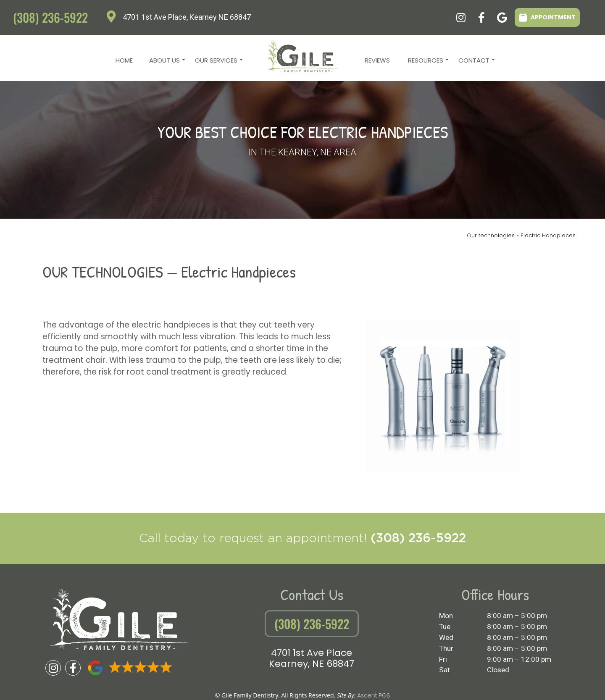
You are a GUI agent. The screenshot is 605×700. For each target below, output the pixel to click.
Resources (427, 63)
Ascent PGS (374, 695)
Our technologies (492, 235)
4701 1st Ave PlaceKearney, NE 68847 (312, 658)
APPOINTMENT (547, 17)
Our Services (218, 63)
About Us (166, 63)
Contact (476, 63)
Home (124, 60)
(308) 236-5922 (50, 17)
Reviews (377, 60)
